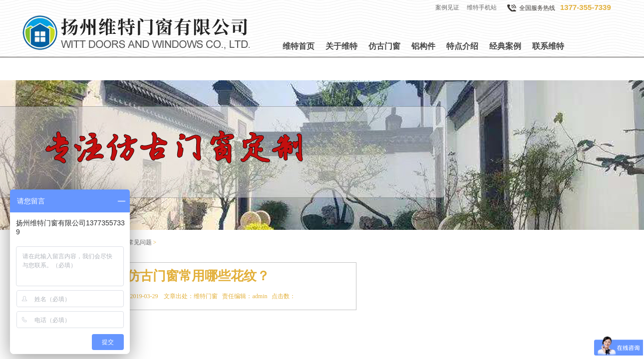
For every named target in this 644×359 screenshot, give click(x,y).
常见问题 (140, 242)
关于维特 (341, 46)
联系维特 (548, 46)
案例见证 (447, 7)
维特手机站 (482, 7)
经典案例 (505, 46)
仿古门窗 (384, 46)
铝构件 (423, 46)
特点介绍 (462, 46)
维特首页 (299, 46)
